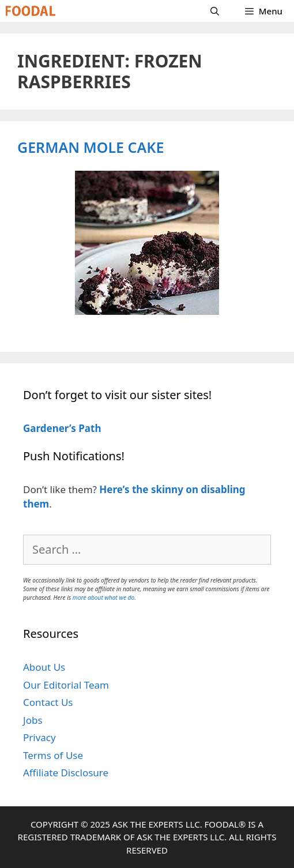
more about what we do (103, 598)
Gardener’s (50, 428)
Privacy (39, 737)
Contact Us (48, 702)
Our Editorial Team (66, 685)
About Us (44, 667)
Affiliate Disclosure (66, 773)
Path (89, 428)
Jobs (33, 720)
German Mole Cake (91, 147)
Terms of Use (53, 755)
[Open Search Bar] (215, 11)
